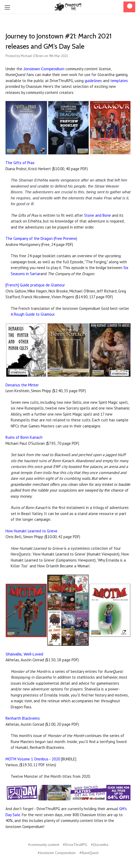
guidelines (93, 81)
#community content (44, 845)
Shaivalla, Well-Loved (24, 654)
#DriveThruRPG (75, 845)
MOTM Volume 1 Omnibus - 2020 (33, 759)
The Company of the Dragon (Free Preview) (41, 238)
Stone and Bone (97, 215)
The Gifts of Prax (20, 163)
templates (119, 81)
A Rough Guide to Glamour (33, 314)
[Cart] (129, 7)
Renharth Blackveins (23, 718)
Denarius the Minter (22, 385)
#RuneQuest (89, 853)
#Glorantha (100, 845)
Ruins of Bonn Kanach (24, 437)
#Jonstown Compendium (57, 853)
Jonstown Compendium (44, 69)
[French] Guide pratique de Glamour (35, 285)
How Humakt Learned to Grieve (31, 531)
